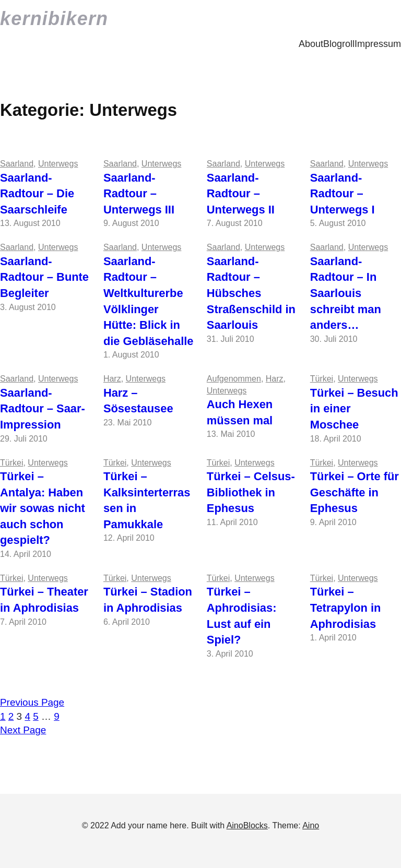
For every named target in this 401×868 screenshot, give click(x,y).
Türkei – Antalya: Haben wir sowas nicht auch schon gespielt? (43, 508)
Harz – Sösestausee (138, 401)
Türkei (322, 379)
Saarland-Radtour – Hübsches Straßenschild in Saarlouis (251, 293)
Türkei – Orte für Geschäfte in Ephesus (355, 492)
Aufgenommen (234, 379)
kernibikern (54, 19)
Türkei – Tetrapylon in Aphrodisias (346, 608)
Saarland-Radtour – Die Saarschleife (37, 194)
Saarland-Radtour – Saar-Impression (43, 409)
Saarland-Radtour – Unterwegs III (139, 194)
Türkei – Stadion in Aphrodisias (148, 600)
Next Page (23, 730)
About (311, 44)
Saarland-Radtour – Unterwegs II (241, 194)
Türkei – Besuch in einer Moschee (354, 409)
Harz (112, 379)
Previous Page (32, 702)
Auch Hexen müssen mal (240, 412)
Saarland (17, 164)
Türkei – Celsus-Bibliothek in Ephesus (251, 492)
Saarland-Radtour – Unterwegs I (343, 194)
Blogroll (339, 44)
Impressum (378, 44)
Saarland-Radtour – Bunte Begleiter (44, 277)
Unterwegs (58, 164)
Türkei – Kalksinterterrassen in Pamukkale (147, 500)
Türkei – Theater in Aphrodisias (44, 600)
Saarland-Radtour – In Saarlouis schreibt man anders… (346, 293)
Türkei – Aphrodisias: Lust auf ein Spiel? (242, 616)
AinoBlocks (247, 825)
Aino (311, 825)
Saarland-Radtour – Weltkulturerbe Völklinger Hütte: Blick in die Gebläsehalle (149, 301)
